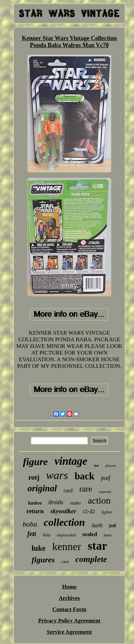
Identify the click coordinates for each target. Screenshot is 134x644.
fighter (107, 512)
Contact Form (69, 609)
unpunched (66, 535)
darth (97, 525)
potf (106, 478)
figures (43, 560)
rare (86, 489)
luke (38, 548)
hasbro (35, 503)
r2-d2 (89, 511)
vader (76, 503)
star (97, 546)
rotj (34, 477)
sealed (90, 534)
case (65, 562)
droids (56, 502)
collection (64, 522)
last (96, 466)
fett (32, 534)
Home (69, 587)
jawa (108, 535)
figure (35, 462)
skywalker (63, 511)
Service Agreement (69, 632)
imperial (105, 492)
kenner (67, 546)
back (85, 476)
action (99, 500)
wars (57, 475)
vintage (71, 461)
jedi (113, 526)
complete (91, 559)
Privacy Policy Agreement (69, 621)
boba (30, 524)
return (35, 511)
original (42, 488)
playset (111, 465)
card (68, 490)
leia (47, 535)
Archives (69, 598)
